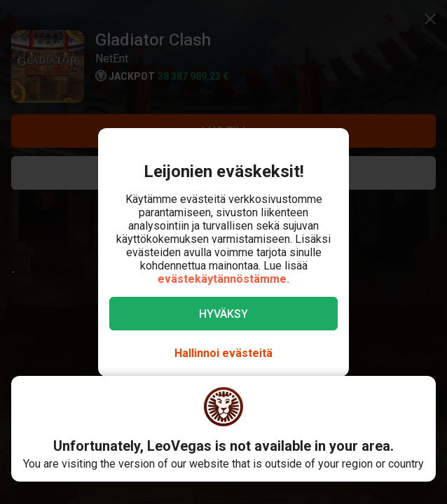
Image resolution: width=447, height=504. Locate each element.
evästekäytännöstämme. (224, 279)
